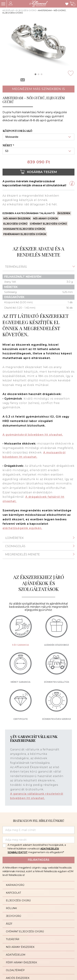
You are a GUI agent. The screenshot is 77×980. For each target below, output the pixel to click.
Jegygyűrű (14, 916)
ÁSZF (9, 924)
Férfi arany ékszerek (21, 962)
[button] (35, 74)
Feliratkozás (39, 860)
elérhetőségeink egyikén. (22, 528)
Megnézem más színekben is (39, 89)
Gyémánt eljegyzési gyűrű (48, 224)
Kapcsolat (13, 893)
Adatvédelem (16, 955)
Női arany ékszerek (17, 218)
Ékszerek (64, 213)
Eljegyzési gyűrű (26, 10)
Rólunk (11, 908)
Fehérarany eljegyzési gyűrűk (25, 234)
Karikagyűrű (15, 885)
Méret (9, 145)
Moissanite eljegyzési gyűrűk (24, 229)
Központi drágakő (17, 131)
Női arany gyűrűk (46, 218)
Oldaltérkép (15, 970)
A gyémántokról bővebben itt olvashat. (33, 435)
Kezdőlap (8, 10)
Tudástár (13, 939)
